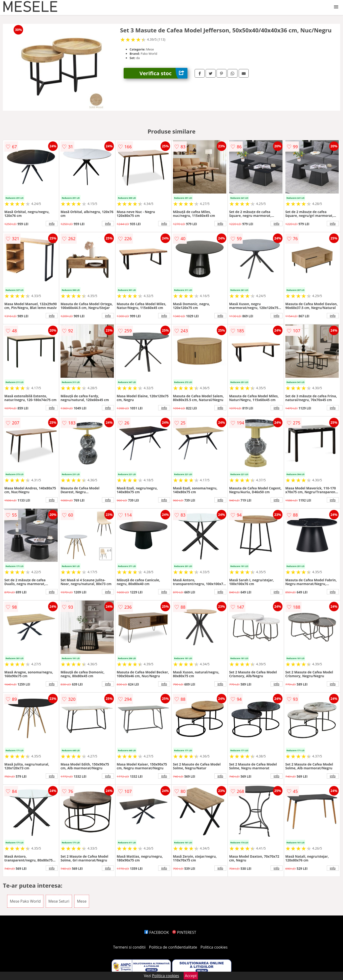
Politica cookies (214, 947)
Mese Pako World (25, 901)
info (52, 224)
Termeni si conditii (129, 947)
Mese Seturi (59, 901)
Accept (191, 976)
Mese (82, 901)
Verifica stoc (164, 73)
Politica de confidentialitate (173, 947)
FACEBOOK (157, 932)
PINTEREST (184, 932)
